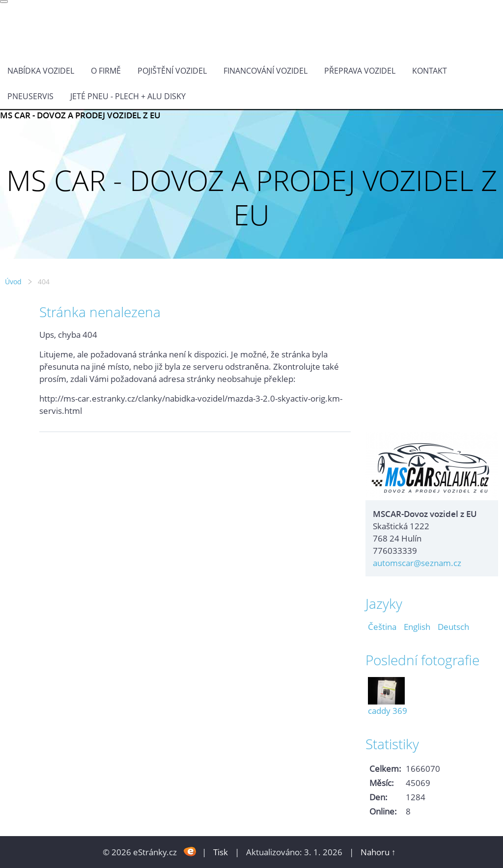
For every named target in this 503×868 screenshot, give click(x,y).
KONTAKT (430, 71)
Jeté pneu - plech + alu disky (128, 96)
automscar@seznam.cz (417, 563)
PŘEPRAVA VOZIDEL (360, 71)
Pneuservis (30, 96)
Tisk (221, 852)
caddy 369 (388, 711)
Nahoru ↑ (378, 852)
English (417, 627)
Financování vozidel (265, 71)
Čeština (382, 627)
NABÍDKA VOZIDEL (41, 71)
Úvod (13, 282)
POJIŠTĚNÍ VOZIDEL (172, 71)
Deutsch (453, 627)
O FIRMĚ (106, 71)
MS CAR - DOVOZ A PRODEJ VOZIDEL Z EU (80, 115)
